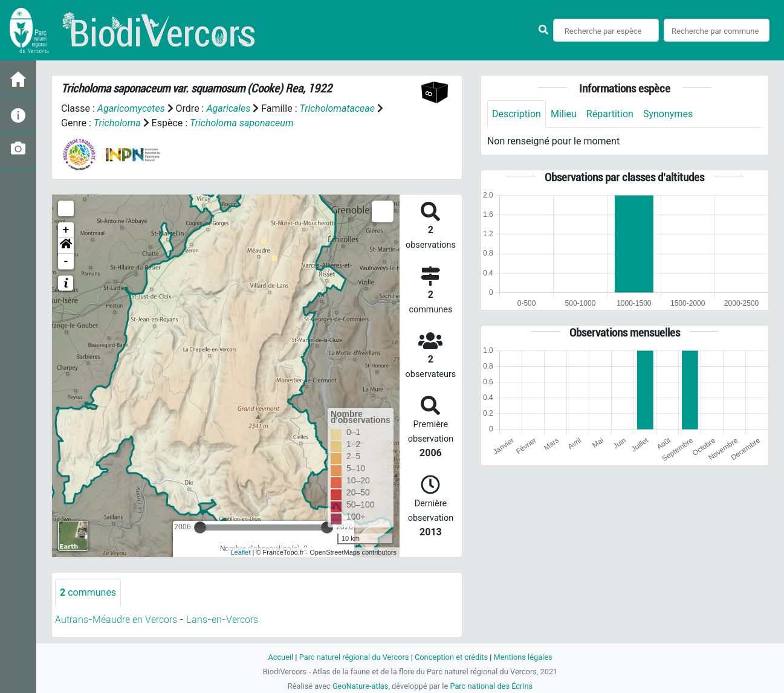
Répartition (610, 114)
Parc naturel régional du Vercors (354, 657)
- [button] (66, 262)
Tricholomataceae (337, 108)
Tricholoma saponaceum (241, 123)
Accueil (280, 657)
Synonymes (668, 114)
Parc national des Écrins (491, 686)
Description (517, 114)
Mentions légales (523, 657)
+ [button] (66, 230)
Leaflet (240, 552)
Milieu (564, 114)
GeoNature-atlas (361, 686)
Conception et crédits (451, 657)
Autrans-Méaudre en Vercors (116, 620)
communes (88, 592)
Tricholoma (117, 123)
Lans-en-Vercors (222, 620)
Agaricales (228, 108)
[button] (66, 246)
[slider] (200, 527)
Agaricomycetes (131, 108)
